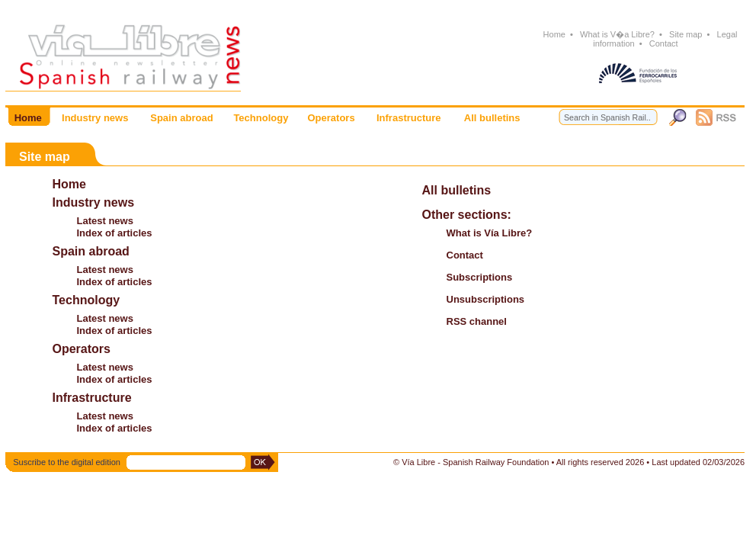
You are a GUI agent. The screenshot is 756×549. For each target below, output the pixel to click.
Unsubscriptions (486, 299)
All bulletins (457, 190)
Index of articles (115, 233)
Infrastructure (92, 398)
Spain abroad (91, 251)
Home (554, 34)
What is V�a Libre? (617, 34)
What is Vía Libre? (490, 233)
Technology (86, 300)
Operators (82, 349)
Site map (686, 34)
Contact (664, 43)
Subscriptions (480, 277)
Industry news (94, 202)
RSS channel (477, 321)
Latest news (105, 221)
